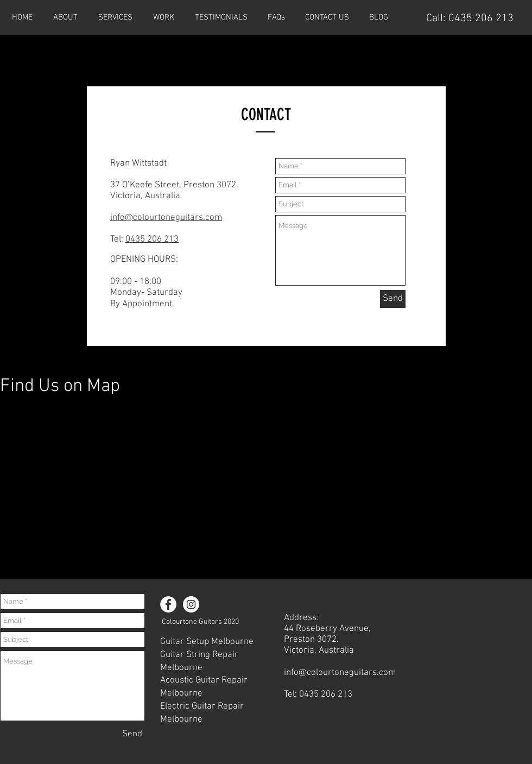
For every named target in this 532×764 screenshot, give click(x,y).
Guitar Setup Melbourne (207, 642)
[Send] (393, 299)
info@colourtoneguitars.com (166, 218)
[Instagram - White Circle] (191, 604)
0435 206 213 (481, 18)
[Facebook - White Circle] (168, 604)
